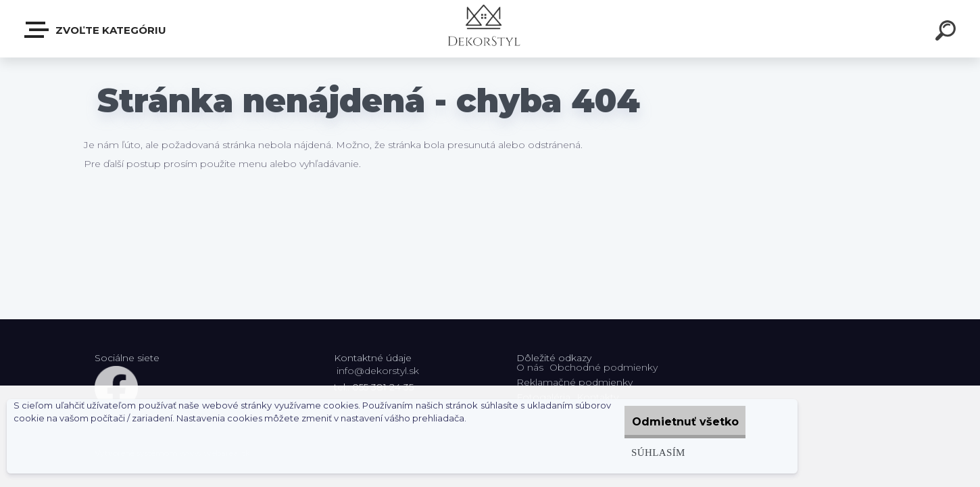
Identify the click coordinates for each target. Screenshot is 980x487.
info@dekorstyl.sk (378, 371)
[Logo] (490, 29)
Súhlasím (640, 452)
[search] (948, 32)
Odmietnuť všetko (677, 422)
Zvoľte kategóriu (96, 30)
